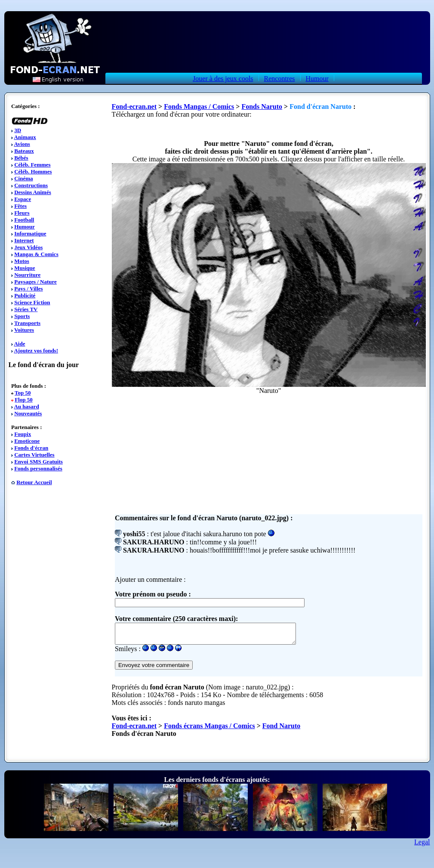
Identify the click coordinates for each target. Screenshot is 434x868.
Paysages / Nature (35, 282)
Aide (19, 344)
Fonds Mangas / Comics (199, 107)
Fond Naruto (281, 730)
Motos (22, 261)
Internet (24, 240)
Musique (25, 268)
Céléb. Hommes (33, 171)
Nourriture (27, 275)
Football (24, 220)
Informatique (30, 233)
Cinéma (23, 178)
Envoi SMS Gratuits (38, 462)
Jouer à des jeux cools (223, 79)
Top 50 (23, 393)
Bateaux (24, 151)
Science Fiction (32, 302)
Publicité (25, 295)
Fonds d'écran (31, 448)
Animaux (25, 137)
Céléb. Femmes (32, 165)
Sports (22, 316)
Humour (317, 79)
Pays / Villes (28, 289)
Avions (22, 144)
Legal (422, 846)
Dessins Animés (33, 192)
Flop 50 (24, 400)
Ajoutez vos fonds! (36, 351)
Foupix (23, 434)
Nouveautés (28, 413)
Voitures (24, 330)
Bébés (21, 158)
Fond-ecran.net (134, 107)
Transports (27, 323)
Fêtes (20, 206)
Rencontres (280, 79)
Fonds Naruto (262, 107)
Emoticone (27, 441)
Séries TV (26, 309)
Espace (23, 199)
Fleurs (22, 213)
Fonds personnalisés (38, 468)
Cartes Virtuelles (34, 455)
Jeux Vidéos (28, 247)
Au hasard (26, 406)
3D (18, 130)
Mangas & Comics (36, 254)
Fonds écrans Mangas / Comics (209, 730)
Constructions (31, 185)
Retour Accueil (34, 482)
